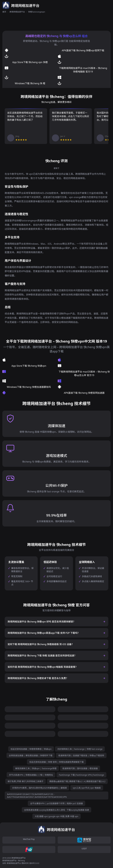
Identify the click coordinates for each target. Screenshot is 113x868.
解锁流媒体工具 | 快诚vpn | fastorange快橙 (36, 768)
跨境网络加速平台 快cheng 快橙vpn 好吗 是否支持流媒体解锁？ (41, 622)
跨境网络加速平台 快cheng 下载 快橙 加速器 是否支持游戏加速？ (42, 656)
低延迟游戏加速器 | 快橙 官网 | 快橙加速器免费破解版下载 (56, 762)
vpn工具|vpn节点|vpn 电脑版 (87, 788)
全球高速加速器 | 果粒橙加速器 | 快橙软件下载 (31, 755)
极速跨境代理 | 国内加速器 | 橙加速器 (80, 768)
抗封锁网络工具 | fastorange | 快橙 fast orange (80, 749)
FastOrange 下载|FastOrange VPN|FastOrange (81, 775)
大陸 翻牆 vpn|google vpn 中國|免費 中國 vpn (56, 816)
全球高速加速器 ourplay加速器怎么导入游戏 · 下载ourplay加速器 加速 (57, 810)
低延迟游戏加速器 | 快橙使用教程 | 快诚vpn (31, 749)
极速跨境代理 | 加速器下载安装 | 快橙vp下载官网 (81, 755)
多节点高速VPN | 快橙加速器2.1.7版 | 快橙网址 (31, 775)
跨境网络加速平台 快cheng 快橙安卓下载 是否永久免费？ (38, 678)
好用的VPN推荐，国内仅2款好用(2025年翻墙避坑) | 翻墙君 (40, 788)
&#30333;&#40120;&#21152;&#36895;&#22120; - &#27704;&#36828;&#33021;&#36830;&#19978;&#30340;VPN (37, 796)
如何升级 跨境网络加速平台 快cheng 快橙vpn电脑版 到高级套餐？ (43, 667)
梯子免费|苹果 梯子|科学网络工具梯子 (26, 781)
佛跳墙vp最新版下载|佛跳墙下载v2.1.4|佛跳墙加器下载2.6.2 (77, 781)
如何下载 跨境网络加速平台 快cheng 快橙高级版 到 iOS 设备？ (41, 644)
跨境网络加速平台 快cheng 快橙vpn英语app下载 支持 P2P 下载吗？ (44, 633)
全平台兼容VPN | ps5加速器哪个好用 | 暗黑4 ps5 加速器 (56, 803)
